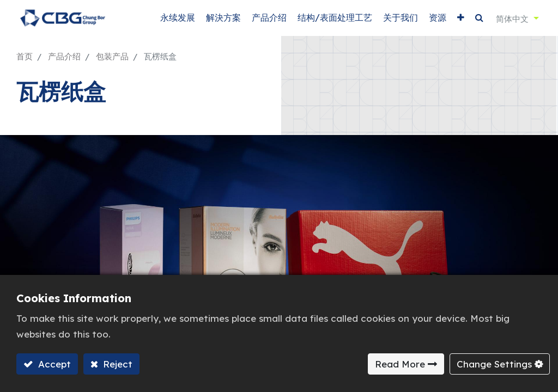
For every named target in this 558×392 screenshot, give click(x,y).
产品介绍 (64, 56)
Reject (116, 364)
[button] (461, 18)
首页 (25, 56)
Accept (53, 364)
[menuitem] (178, 18)
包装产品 (112, 56)
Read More (400, 364)
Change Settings (494, 364)
